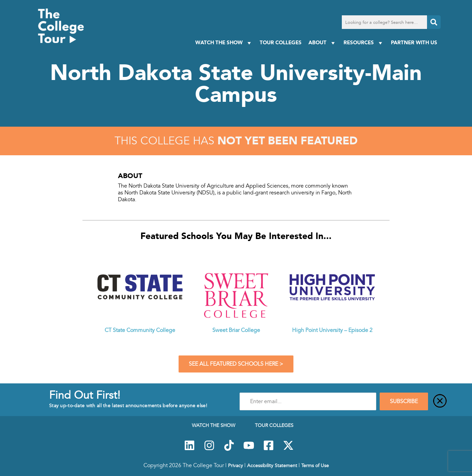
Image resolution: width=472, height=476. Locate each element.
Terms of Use (315, 465)
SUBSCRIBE (404, 401)
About (323, 43)
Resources (364, 43)
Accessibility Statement (272, 465)
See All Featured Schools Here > (236, 364)
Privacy (235, 465)
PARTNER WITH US (414, 42)
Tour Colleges (281, 42)
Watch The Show (224, 43)
